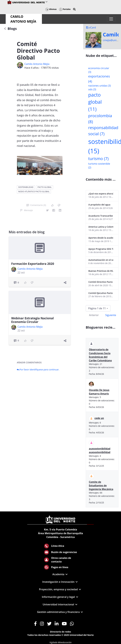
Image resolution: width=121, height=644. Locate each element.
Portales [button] (65, 9)
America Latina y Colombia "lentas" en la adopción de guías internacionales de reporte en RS (101, 227)
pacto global (45, 187)
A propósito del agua (99, 205)
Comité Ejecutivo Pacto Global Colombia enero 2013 (101, 293)
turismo (98, 159)
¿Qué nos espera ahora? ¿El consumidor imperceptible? (101, 194)
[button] (74, 9)
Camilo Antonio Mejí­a (37, 64)
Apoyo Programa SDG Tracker (101, 249)
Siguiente (111, 315)
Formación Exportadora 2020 (33, 264)
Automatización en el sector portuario (101, 260)
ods (92, 89)
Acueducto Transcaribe (101, 216)
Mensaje (27, 210)
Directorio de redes (60, 632)
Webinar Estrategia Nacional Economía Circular (32, 320)
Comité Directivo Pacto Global (101, 282)
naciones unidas (99, 86)
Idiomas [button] (51, 9)
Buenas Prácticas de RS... (101, 271)
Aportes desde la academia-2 (101, 238)
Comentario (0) (36, 205)
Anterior (94, 315)
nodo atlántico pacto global (34, 192)
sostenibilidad (26, 187)
